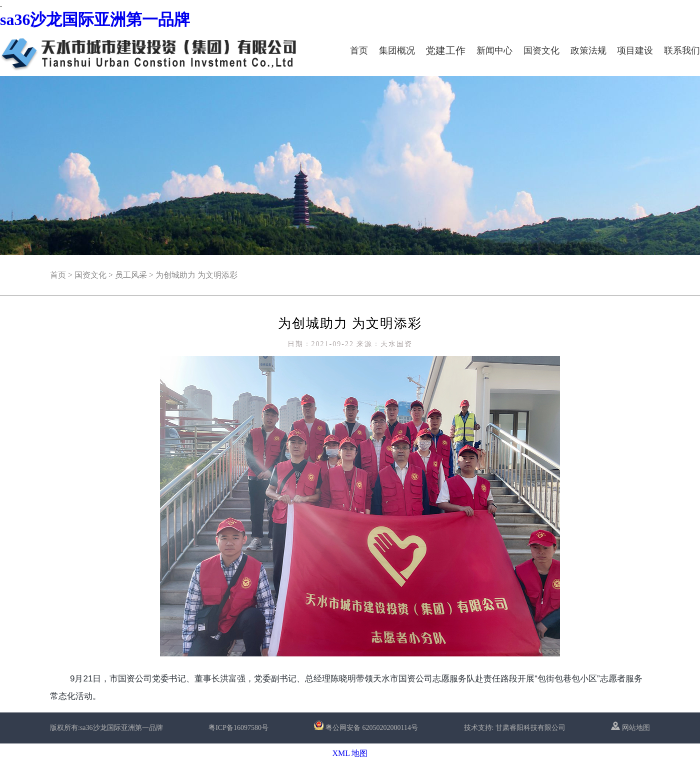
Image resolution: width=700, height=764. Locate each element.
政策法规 (588, 51)
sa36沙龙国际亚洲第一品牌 (95, 20)
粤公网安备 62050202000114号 (372, 728)
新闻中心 (494, 51)
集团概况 (397, 51)
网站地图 (630, 728)
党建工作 (445, 51)
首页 (359, 51)
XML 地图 (350, 753)
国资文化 (541, 51)
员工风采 (131, 275)
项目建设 (635, 51)
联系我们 (682, 51)
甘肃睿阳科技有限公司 (530, 728)
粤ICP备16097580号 (238, 728)
